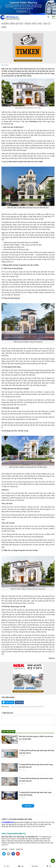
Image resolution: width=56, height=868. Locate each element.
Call (8, 866)
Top (50, 866)
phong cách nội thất (30, 707)
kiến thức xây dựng (17, 707)
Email (36, 866)
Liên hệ (12, 849)
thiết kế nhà (40, 707)
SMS (22, 866)
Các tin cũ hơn (8, 732)
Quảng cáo (20, 849)
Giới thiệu (5, 849)
